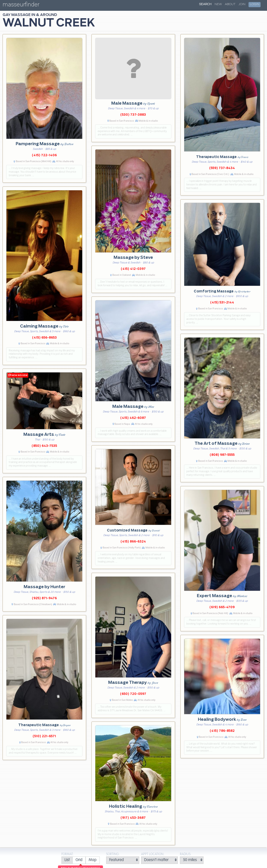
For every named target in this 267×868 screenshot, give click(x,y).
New (218, 4)
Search (205, 4)
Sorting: (113, 854)
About (230, 4)
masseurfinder (21, 6)
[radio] (67, 860)
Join (242, 4)
